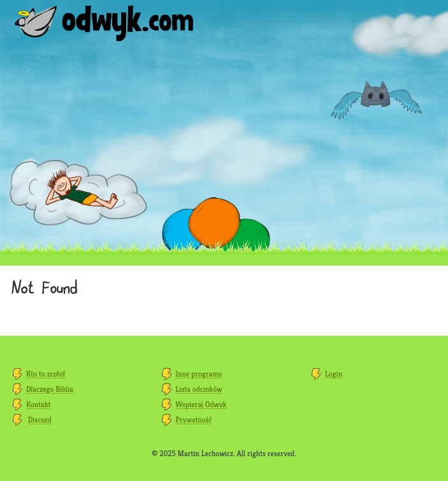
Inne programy (199, 374)
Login (334, 374)
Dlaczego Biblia (50, 389)
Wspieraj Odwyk (201, 404)
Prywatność (193, 420)
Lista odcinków (199, 389)
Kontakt (38, 404)
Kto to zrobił (46, 374)
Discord (40, 420)
